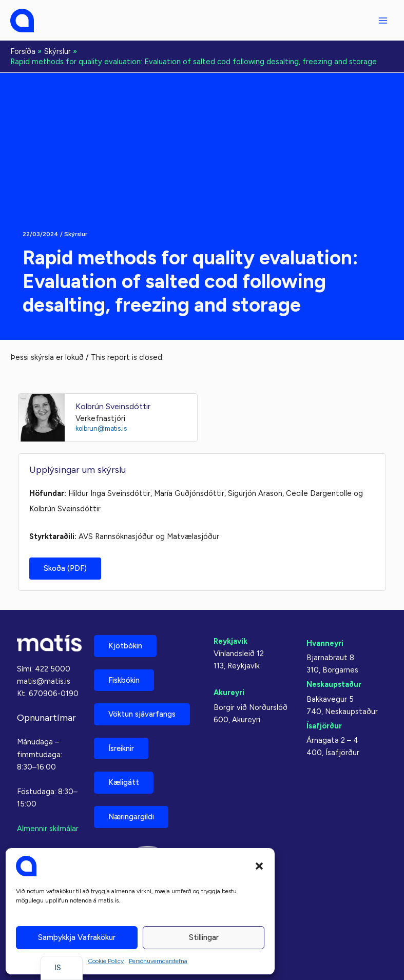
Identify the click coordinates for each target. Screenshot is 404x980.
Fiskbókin (124, 680)
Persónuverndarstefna (158, 961)
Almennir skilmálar (48, 829)
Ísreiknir (121, 748)
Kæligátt (124, 782)
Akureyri (229, 693)
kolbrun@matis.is (101, 428)
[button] (259, 866)
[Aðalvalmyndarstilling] (383, 21)
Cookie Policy (106, 961)
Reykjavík (230, 641)
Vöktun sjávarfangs (142, 714)
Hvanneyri (325, 643)
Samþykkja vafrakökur (77, 937)
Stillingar (204, 937)
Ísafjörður (324, 726)
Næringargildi (131, 817)
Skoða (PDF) (65, 568)
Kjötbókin (125, 646)
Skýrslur (76, 234)
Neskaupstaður (334, 684)
